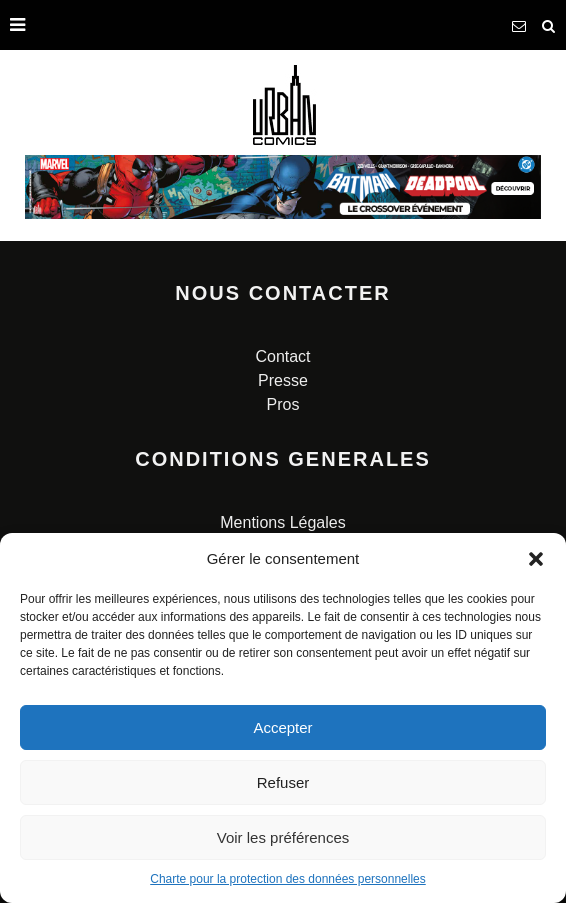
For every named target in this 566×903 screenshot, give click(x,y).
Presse (283, 380)
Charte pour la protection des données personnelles (288, 879)
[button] (536, 559)
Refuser (283, 782)
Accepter (282, 727)
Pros (283, 404)
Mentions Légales (282, 522)
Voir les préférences (283, 837)
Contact (282, 356)
